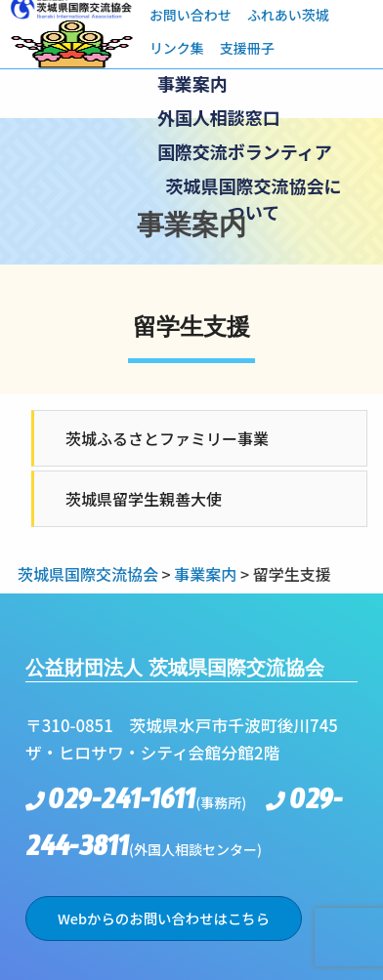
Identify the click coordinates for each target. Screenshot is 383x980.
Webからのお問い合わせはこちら (164, 918)
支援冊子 (247, 48)
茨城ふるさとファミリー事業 (167, 438)
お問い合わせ (191, 15)
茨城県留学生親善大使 (144, 499)
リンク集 (177, 48)
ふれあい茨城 (288, 15)
